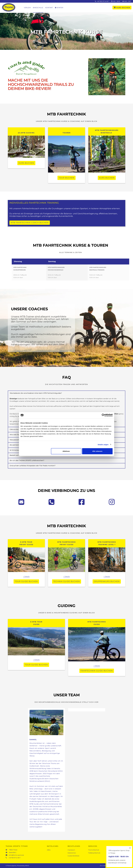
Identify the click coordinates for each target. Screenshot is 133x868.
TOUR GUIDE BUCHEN (26, 581)
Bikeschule (38, 8)
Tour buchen (66, 178)
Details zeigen (103, 444)
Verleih (27, 8)
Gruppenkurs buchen (107, 581)
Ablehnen (66, 451)
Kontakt (49, 8)
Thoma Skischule (94, 850)
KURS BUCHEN (122, 8)
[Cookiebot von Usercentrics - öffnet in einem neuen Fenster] (103, 415)
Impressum (71, 850)
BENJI (27, 866)
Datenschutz (72, 853)
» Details (26, 577)
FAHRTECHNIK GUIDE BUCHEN (97, 671)
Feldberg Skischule (94, 853)
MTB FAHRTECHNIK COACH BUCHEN (30, 223)
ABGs (49, 850)
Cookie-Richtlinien (73, 856)
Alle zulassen (97, 451)
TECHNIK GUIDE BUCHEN (67, 581)
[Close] (130, 848)
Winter (59, 8)
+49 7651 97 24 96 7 (103, 1)
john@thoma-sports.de (16, 855)
